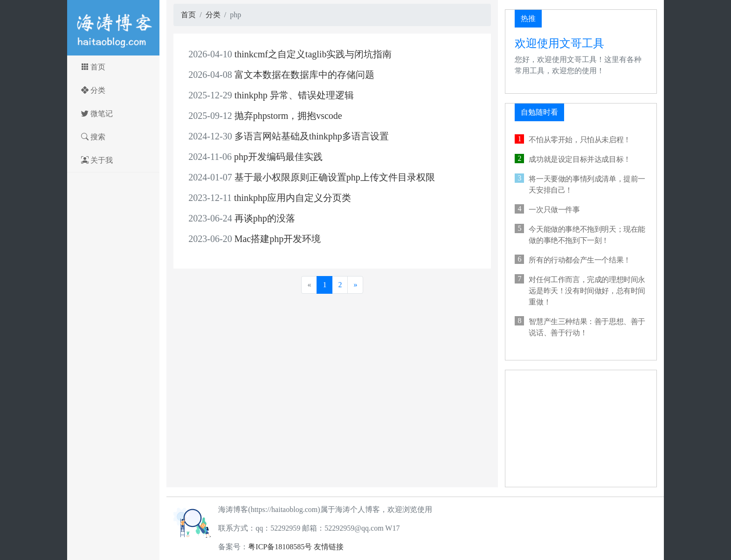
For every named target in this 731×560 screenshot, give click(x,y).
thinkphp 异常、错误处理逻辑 (271, 95)
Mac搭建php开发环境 (255, 239)
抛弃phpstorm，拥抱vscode (265, 116)
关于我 (110, 156)
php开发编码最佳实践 (255, 157)
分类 (106, 86)
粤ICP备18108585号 (280, 547)
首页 (106, 63)
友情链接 (329, 547)
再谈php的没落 (241, 218)
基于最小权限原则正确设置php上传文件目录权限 (311, 177)
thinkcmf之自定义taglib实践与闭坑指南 (290, 54)
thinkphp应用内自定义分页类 (270, 198)
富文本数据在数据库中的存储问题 (281, 75)
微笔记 (110, 110)
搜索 (106, 133)
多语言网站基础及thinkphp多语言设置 (288, 136)
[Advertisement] (581, 429)
